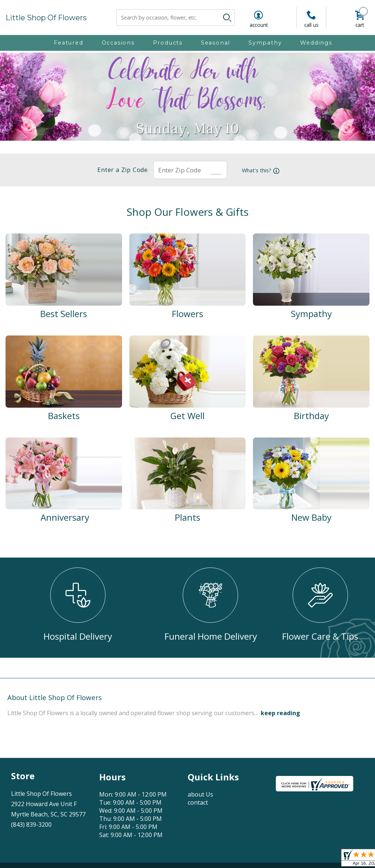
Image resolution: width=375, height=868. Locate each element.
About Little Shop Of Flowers (55, 697)
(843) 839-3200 (31, 825)
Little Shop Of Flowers (46, 18)
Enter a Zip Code (120, 170)
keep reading (280, 713)
